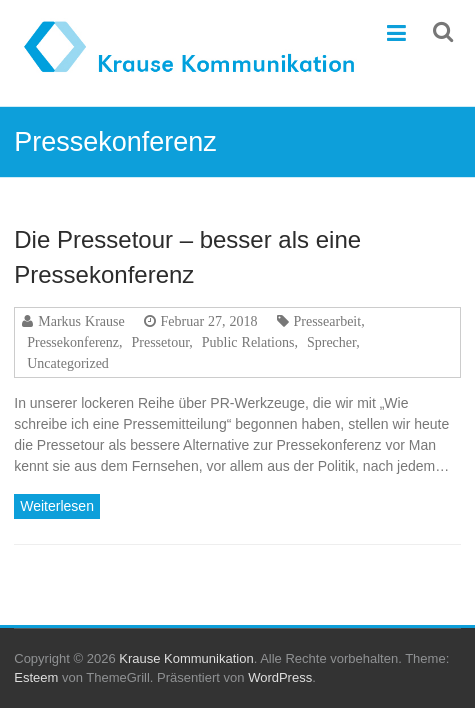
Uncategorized (68, 363)
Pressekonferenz (73, 342)
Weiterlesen (57, 506)
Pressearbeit (328, 321)
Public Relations (248, 342)
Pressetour (161, 342)
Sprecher (331, 342)
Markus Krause (81, 321)
